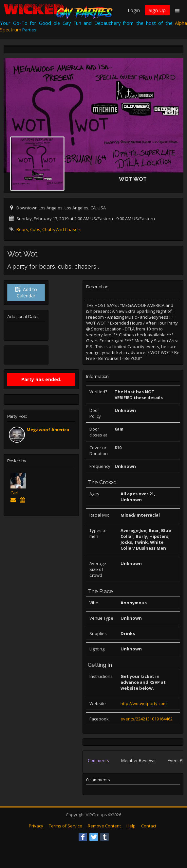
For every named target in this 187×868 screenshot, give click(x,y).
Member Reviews (138, 760)
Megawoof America (48, 430)
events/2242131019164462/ (147, 719)
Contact (149, 826)
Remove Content (104, 826)
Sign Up (157, 10)
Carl (14, 493)
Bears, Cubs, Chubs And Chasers (49, 229)
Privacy (36, 826)
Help (131, 826)
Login (134, 10)
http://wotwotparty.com (144, 703)
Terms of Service (65, 826)
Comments (98, 760)
